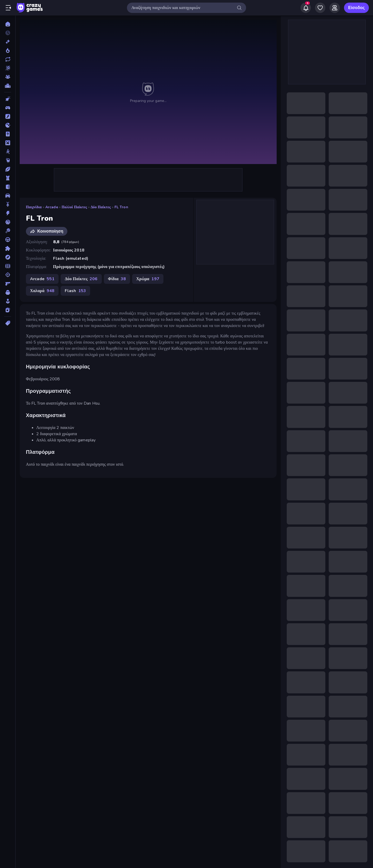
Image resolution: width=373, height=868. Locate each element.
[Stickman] (8, 152)
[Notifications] (306, 8)
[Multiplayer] (8, 77)
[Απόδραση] (8, 187)
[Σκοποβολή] (8, 275)
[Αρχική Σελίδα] (8, 24)
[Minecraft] (8, 143)
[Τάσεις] (8, 50)
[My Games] (320, 8)
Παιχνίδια (34, 207)
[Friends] (335, 8)
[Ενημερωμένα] (8, 59)
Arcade (52, 207)
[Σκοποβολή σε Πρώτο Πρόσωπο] (8, 284)
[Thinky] (8, 160)
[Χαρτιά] (8, 310)
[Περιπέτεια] (8, 257)
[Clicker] (8, 99)
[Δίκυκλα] (8, 204)
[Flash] (8, 116)
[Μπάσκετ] (8, 222)
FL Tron (121, 207)
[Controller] (8, 108)
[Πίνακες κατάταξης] (8, 86)
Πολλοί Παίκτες (74, 207)
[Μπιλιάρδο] (8, 231)
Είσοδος (356, 8)
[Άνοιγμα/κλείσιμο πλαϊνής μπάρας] (8, 8)
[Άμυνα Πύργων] (8, 178)
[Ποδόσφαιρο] (8, 266)
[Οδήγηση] (8, 240)
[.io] (8, 125)
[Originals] (8, 68)
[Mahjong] (8, 134)
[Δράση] (8, 213)
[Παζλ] (8, 248)
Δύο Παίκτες (101, 207)
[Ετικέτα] (8, 323)
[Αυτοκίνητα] (8, 196)
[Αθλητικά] (8, 169)
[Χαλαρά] (8, 301)
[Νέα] (8, 42)
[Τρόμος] (8, 292)
